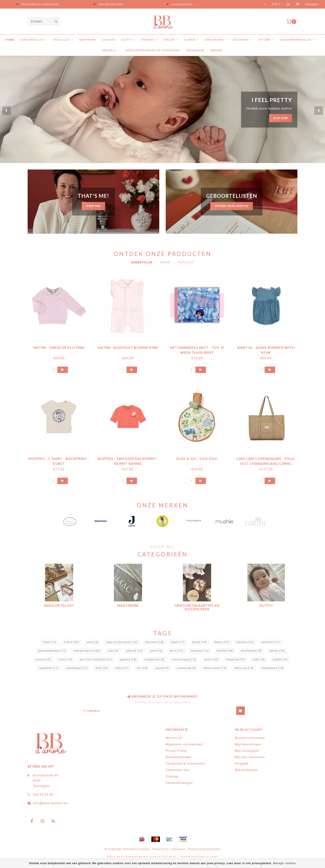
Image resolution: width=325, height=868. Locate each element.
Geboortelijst (32, 40)
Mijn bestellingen (248, 744)
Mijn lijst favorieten (250, 757)
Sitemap (172, 776)
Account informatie (250, 738)
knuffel (225, 651)
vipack (162, 668)
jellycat (134, 651)
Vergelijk (242, 764)
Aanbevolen (142, 262)
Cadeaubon (195, 50)
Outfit (127, 40)
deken (222, 642)
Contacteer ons (178, 770)
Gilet (50, 642)
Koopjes (109, 40)
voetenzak (186, 668)
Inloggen (312, 4)
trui (142, 668)
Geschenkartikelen (295, 40)
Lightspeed (177, 849)
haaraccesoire (87, 651)
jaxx (113, 651)
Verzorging (214, 40)
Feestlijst (61, 40)
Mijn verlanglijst (247, 751)
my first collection (96, 660)
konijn (277, 651)
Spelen (169, 40)
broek (199, 642)
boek (178, 642)
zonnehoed (273, 668)
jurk (156, 651)
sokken (280, 660)
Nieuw (165, 262)
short (211, 660)
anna (93, 642)
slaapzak (235, 660)
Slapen (190, 40)
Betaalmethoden (179, 757)
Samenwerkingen (179, 783)
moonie (43, 660)
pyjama (128, 660)
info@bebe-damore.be (50, 803)
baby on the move (122, 642)
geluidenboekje (52, 651)
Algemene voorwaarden (184, 744)
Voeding (148, 40)
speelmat (49, 668)
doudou (245, 642)
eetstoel (271, 642)
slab (259, 660)
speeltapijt (77, 668)
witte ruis (244, 668)
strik (102, 668)
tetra (122, 668)
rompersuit (154, 660)
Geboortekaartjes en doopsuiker (153, 50)
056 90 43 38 (43, 795)
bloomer (154, 642)
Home (10, 40)
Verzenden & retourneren (185, 764)
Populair (186, 262)
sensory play (184, 660)
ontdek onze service (232, 206)
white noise (215, 668)
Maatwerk (88, 40)
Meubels (109, 50)
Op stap (264, 40)
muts (65, 660)
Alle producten (246, 770)
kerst (177, 651)
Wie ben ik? (174, 738)
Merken (216, 50)
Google (214, 857)
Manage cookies (285, 863)
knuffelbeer (252, 651)
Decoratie (241, 40)
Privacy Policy (176, 751)
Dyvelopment (211, 849)
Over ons (93, 206)
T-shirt (72, 642)
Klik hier (281, 118)
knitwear (200, 651)
